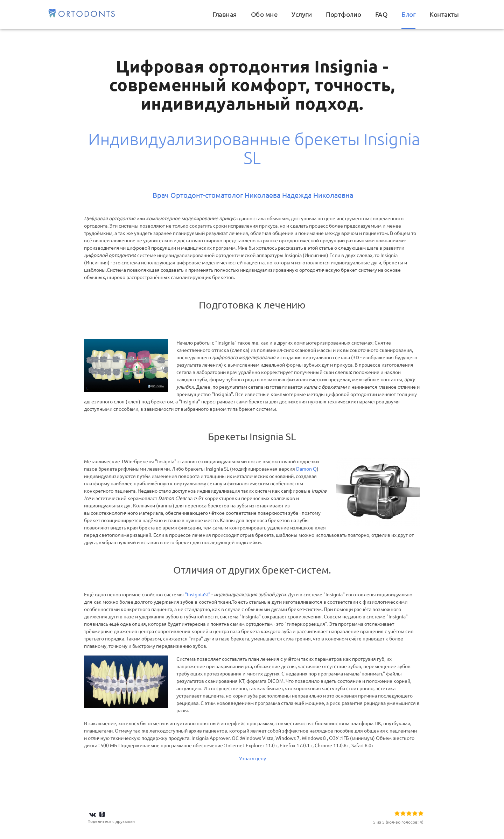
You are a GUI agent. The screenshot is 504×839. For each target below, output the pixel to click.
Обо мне (264, 15)
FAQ (381, 15)
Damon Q (306, 469)
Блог (408, 15)
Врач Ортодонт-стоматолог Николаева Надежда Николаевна (253, 195)
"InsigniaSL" (198, 595)
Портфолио (344, 15)
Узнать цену (252, 758)
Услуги (302, 15)
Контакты (444, 15)
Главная (225, 15)
